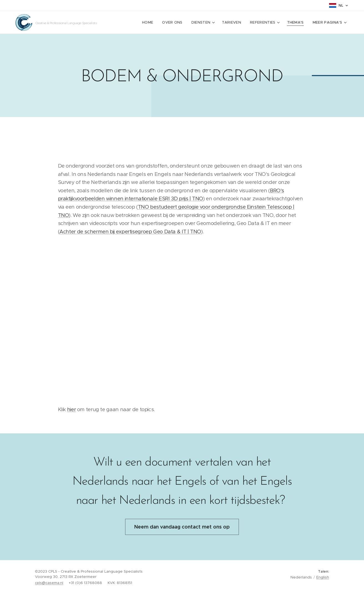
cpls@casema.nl (49, 583)
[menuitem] (168, 22)
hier (72, 409)
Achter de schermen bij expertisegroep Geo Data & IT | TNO (130, 232)
